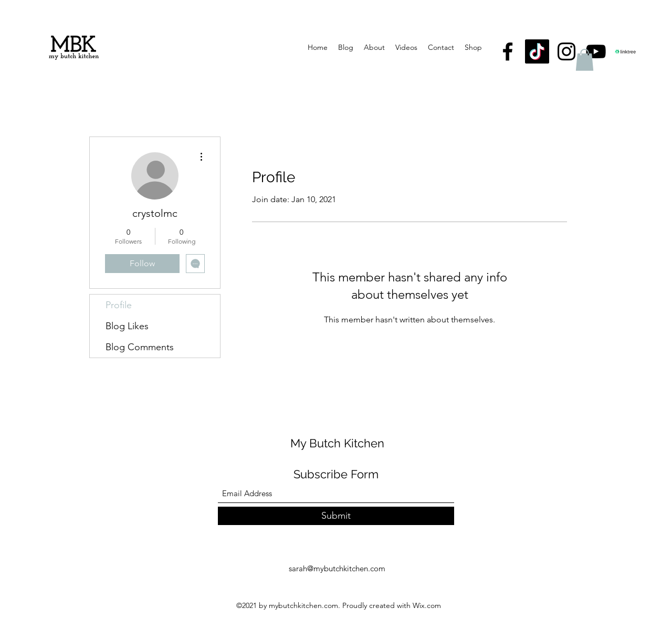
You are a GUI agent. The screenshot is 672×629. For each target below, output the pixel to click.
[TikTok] (537, 51)
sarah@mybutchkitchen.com (337, 568)
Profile (119, 305)
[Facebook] (508, 51)
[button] (585, 60)
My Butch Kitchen (337, 443)
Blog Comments (140, 347)
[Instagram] (566, 51)
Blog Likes (127, 326)
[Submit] (336, 516)
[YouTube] (596, 51)
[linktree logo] (625, 51)
